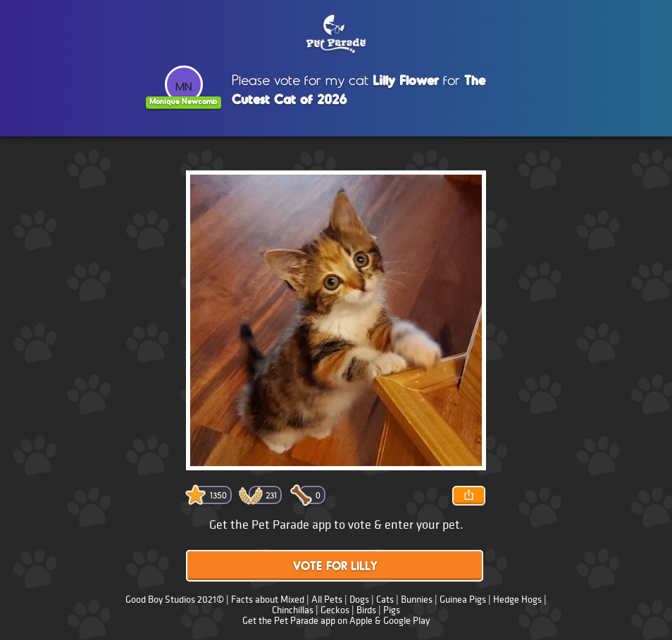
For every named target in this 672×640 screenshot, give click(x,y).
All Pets (327, 600)
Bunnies (417, 600)
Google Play (406, 621)
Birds (366, 610)
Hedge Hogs (517, 600)
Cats (385, 600)
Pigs (392, 610)
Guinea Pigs (463, 600)
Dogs (359, 600)
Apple (361, 621)
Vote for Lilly (335, 567)
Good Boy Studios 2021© (175, 600)
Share (468, 496)
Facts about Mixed (268, 600)
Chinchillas (293, 610)
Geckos (335, 610)
